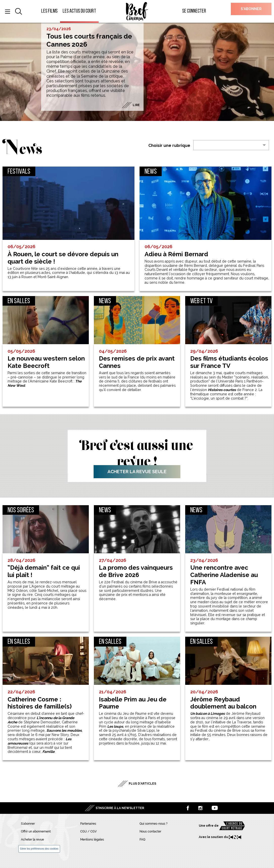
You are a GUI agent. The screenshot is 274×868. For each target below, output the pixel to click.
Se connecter (194, 11)
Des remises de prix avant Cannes (137, 362)
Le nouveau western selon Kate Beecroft (46, 362)
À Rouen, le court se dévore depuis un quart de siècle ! (63, 258)
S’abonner (251, 9)
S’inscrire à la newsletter (120, 808)
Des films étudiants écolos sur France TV (229, 362)
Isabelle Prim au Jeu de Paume (133, 703)
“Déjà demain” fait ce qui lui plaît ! (44, 571)
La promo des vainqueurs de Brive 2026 (136, 571)
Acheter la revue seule (137, 472)
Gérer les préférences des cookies (39, 849)
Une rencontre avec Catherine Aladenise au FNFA (224, 575)
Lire (136, 105)
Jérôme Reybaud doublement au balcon (223, 703)
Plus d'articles (142, 784)
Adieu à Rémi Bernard (176, 254)
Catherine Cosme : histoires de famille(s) (40, 703)
